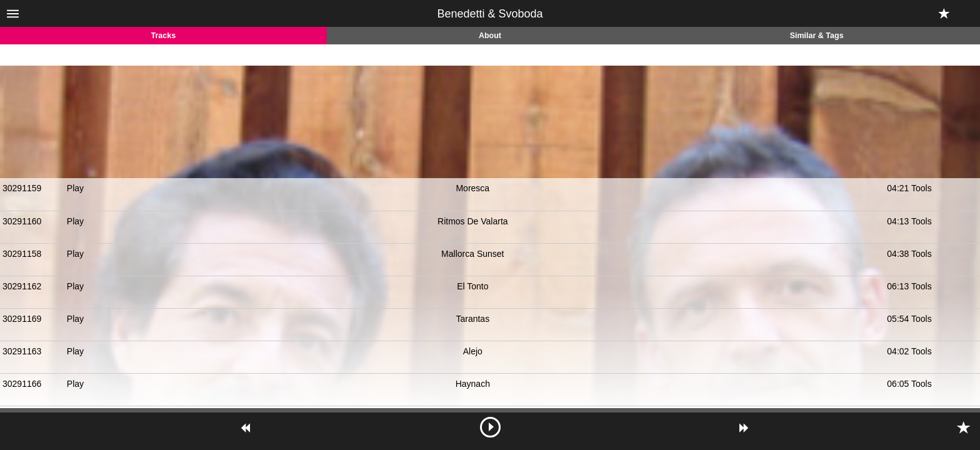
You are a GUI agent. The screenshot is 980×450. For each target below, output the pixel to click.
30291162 (22, 286)
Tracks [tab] (164, 36)
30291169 (22, 319)
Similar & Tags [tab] (817, 36)
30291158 (22, 254)
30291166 (22, 384)
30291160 (22, 221)
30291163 (22, 351)
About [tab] (490, 36)
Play (75, 188)
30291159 (22, 188)
